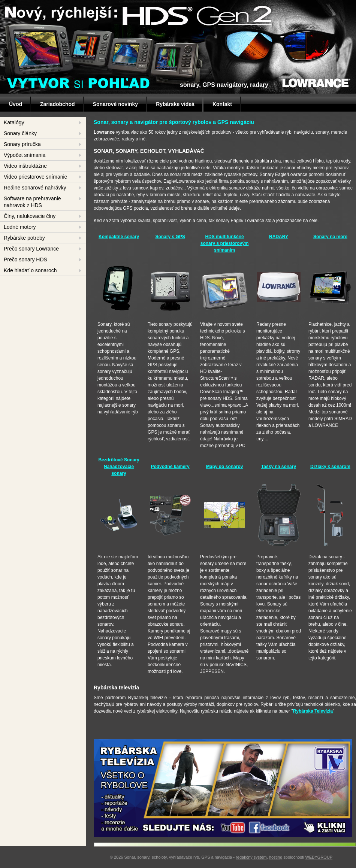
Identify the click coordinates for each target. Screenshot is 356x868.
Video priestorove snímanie (35, 177)
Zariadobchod (58, 104)
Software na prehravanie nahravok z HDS (32, 202)
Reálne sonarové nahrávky (35, 188)
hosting (276, 857)
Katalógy (14, 122)
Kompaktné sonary (119, 237)
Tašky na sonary (279, 467)
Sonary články (20, 133)
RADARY (279, 237)
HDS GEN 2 (139, 13)
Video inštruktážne (25, 166)
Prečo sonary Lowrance (31, 249)
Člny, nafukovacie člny (30, 216)
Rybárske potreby (24, 238)
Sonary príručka (22, 144)
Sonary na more (330, 237)
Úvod (16, 104)
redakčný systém (251, 857)
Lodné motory (20, 227)
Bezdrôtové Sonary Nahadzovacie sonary (119, 467)
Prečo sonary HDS (25, 260)
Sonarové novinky (116, 104)
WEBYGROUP (319, 857)
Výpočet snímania (25, 155)
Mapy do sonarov (225, 467)
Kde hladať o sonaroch (30, 270)
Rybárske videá (175, 104)
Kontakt (222, 104)
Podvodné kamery (170, 467)
